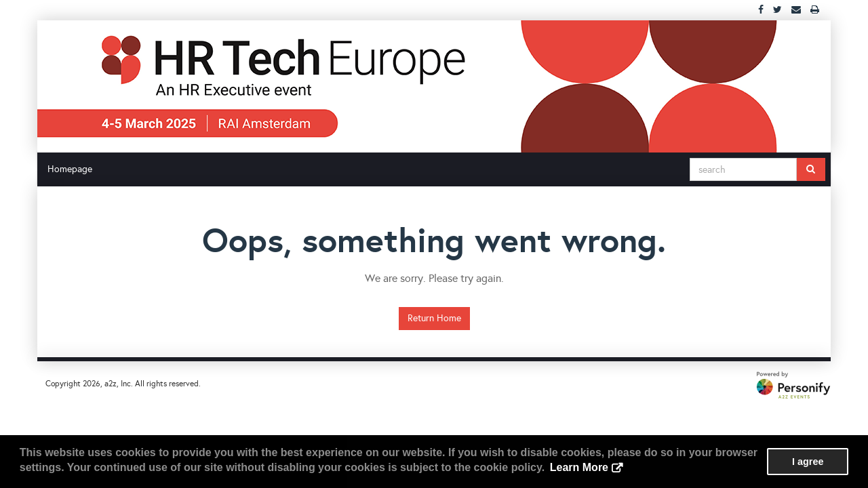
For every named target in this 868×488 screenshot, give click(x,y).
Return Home (434, 318)
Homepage (70, 169)
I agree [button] (808, 462)
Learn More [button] (579, 467)
